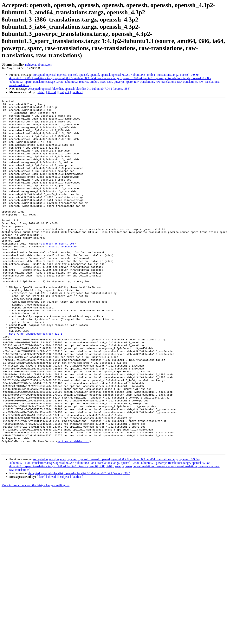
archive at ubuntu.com (38, 65)
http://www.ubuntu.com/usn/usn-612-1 (36, 381)
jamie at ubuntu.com (61, 276)
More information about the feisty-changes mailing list (36, 556)
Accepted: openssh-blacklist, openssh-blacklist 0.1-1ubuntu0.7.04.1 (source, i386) (79, 89)
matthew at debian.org (74, 510)
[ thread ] (52, 92)
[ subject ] (65, 92)
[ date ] (41, 92)
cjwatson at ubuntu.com (58, 273)
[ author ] (77, 92)
